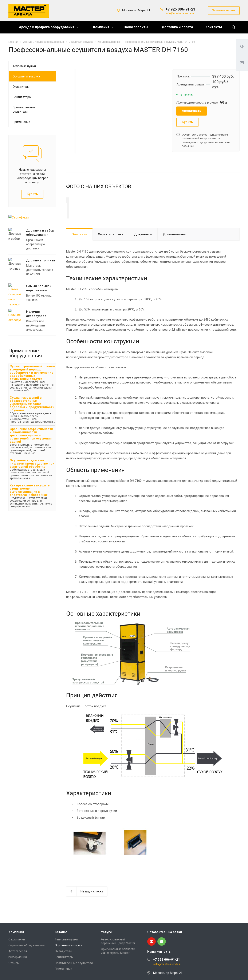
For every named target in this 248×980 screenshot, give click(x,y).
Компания (103, 27)
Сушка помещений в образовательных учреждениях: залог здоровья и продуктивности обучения (32, 404)
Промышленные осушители (24, 109)
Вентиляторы (22, 97)
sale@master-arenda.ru (180, 13)
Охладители (21, 87)
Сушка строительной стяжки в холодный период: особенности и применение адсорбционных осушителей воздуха (32, 373)
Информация (18, 970)
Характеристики (111, 247)
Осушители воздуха (26, 76)
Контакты (214, 27)
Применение (21, 122)
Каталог (61, 945)
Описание (79, 247)
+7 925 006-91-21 (180, 9)
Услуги (106, 945)
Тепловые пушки (24, 66)
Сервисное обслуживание (27, 958)
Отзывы (14, 976)
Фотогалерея (18, 964)
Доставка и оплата (177, 27)
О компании (17, 952)
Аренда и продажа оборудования (49, 27)
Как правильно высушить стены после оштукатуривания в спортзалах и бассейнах (30, 490)
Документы (143, 247)
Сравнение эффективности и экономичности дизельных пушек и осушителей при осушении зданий (31, 435)
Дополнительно (175, 247)
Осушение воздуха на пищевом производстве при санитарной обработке (32, 463)
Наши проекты (136, 27)
